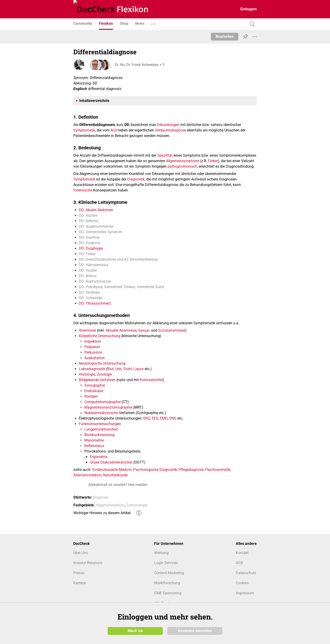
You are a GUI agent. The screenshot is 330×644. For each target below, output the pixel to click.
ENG (173, 418)
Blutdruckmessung (99, 435)
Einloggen (249, 9)
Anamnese (87, 330)
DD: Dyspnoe (89, 243)
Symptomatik (84, 130)
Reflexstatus (94, 446)
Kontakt (242, 553)
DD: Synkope (89, 292)
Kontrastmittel (151, 380)
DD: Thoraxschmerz (95, 303)
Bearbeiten (225, 37)
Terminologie (137, 505)
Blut (110, 369)
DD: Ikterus (88, 276)
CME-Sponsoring (168, 593)
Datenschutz (246, 573)
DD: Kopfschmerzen (95, 281)
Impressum (245, 593)
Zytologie (104, 374)
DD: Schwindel (91, 298)
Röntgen (91, 396)
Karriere (80, 583)
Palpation (92, 347)
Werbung (161, 553)
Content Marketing (169, 573)
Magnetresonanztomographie (108, 407)
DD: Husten (88, 270)
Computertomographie (103, 402)
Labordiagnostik (92, 369)
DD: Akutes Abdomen (96, 210)
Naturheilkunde (115, 475)
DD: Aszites (88, 215)
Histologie (87, 374)
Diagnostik (136, 179)
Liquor (139, 369)
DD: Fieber (87, 254)
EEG (155, 418)
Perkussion (93, 352)
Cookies (242, 583)
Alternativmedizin (87, 475)
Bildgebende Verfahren (97, 380)
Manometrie (94, 440)
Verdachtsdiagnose (170, 130)
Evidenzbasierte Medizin (112, 470)
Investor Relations (88, 563)
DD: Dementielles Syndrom (100, 232)
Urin (118, 369)
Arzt (114, 130)
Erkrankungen (168, 125)
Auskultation (95, 358)
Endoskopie (94, 391)
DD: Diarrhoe (89, 237)
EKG (147, 418)
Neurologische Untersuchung (102, 363)
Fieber (213, 161)
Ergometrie (99, 457)
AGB (239, 563)
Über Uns (81, 553)
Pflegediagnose (191, 470)
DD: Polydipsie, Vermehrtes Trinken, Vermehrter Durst (121, 287)
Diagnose (101, 497)
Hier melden (138, 485)
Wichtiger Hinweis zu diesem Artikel (102, 513)
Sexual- (144, 330)
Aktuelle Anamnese (121, 330)
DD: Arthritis (89, 221)
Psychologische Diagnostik (155, 470)
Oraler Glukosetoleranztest (111, 462)
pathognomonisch (182, 166)
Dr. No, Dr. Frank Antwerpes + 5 (139, 65)
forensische (83, 190)
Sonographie (95, 385)
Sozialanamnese (172, 330)
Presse (79, 573)
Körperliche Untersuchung (100, 336)
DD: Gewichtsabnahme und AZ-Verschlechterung (118, 259)
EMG (164, 418)
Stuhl (128, 369)
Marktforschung (167, 583)
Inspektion (93, 341)
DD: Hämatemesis (93, 265)
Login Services (166, 563)
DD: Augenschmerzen (96, 226)
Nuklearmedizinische (101, 413)
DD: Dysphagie (91, 248)
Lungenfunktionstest (101, 429)
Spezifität (165, 155)
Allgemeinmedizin (110, 505)
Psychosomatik (218, 470)
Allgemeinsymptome (183, 161)
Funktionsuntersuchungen (100, 424)
